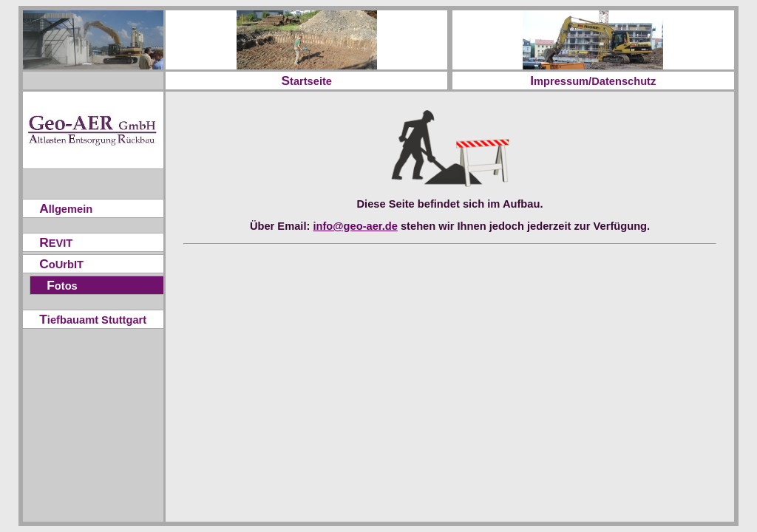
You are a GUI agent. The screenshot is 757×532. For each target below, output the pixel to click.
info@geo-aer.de (355, 226)
